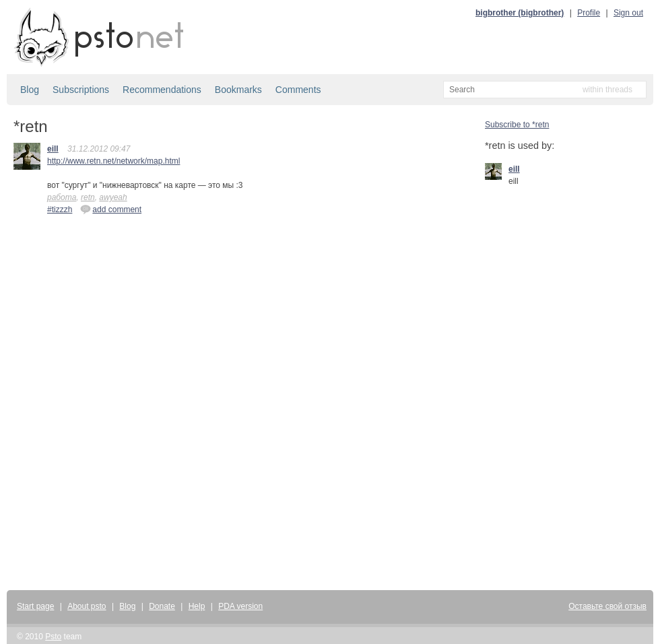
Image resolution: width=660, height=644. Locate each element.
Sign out (628, 13)
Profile (589, 13)
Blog (30, 90)
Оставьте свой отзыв (607, 606)
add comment (111, 209)
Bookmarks (238, 90)
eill (53, 149)
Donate (162, 606)
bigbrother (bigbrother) (520, 13)
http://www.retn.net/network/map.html (113, 161)
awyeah (113, 197)
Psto (53, 637)
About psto (87, 606)
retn (88, 197)
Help (197, 606)
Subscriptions (81, 90)
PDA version (240, 606)
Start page (35, 606)
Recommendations (162, 90)
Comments (298, 90)
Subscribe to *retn (517, 125)
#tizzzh (60, 210)
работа (62, 197)
